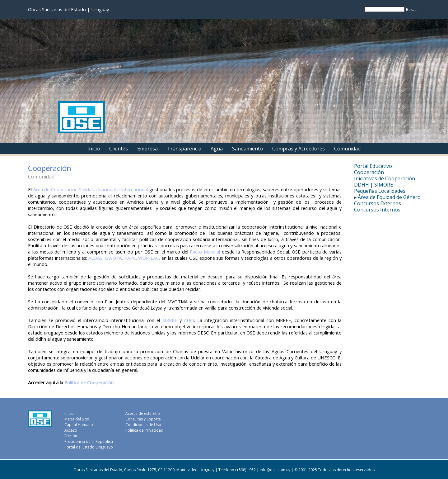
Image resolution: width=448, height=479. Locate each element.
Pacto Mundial (205, 252)
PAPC (130, 258)
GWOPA (113, 258)
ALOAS (95, 258)
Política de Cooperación (89, 382)
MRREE (170, 320)
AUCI (189, 320)
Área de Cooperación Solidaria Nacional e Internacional (91, 189)
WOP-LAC (148, 258)
